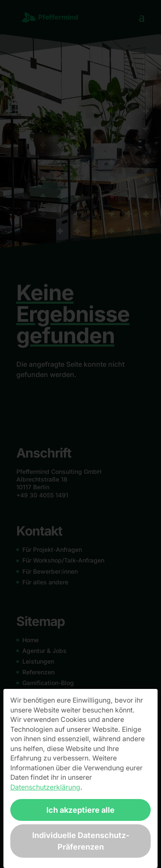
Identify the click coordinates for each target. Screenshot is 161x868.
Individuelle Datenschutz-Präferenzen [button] (81, 841)
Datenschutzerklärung (45, 787)
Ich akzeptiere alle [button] (80, 810)
